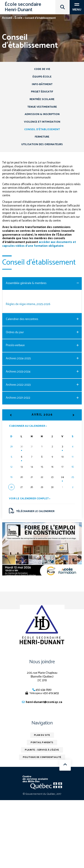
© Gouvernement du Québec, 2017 (42, 794)
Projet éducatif (42, 92)
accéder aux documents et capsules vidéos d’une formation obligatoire (39, 244)
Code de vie (42, 69)
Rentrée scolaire (42, 99)
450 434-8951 (44, 690)
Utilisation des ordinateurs (42, 144)
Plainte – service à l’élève (42, 750)
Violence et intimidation (42, 122)
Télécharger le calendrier (32, 511)
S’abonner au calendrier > (28, 426)
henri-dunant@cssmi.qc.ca (44, 702)
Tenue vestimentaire (42, 107)
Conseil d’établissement (42, 129)
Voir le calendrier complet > (30, 499)
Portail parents (42, 743)
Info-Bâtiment (42, 84)
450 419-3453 (51, 693)
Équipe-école (42, 77)
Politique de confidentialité (42, 757)
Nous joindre (42, 662)
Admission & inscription (42, 114)
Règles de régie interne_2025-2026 (28, 304)
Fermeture (42, 137)
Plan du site (42, 735)
